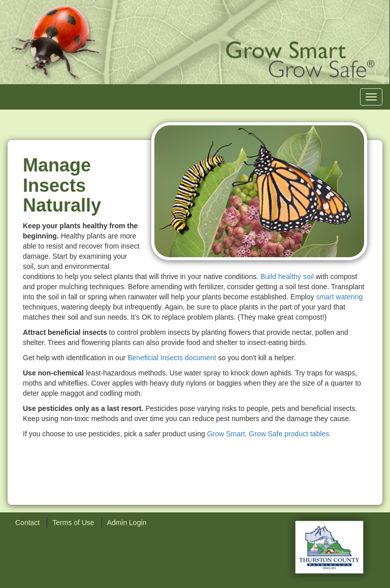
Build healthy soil (287, 276)
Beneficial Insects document (172, 358)
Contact (27, 523)
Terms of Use (73, 523)
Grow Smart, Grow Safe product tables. (269, 434)
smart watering (339, 297)
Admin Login (127, 523)
